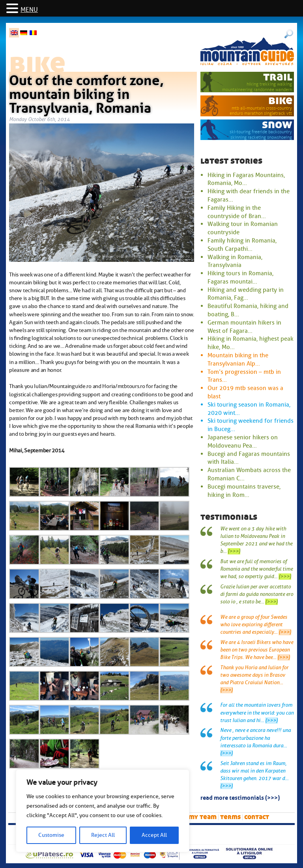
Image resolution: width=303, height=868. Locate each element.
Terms (230, 817)
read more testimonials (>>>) (240, 797)
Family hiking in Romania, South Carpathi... (242, 245)
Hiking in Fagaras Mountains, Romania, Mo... (246, 179)
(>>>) (234, 551)
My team (203, 817)
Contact (257, 817)
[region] (103, 811)
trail (278, 77)
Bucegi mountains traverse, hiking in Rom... (244, 491)
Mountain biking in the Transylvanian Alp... (238, 359)
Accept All (154, 835)
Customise (51, 835)
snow (277, 124)
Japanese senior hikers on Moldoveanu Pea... (243, 441)
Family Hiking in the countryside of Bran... (237, 212)
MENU (29, 10)
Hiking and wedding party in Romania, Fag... (246, 294)
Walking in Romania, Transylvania (235, 261)
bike (280, 100)
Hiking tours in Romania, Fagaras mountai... (240, 277)
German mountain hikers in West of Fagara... (244, 327)
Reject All (103, 835)
